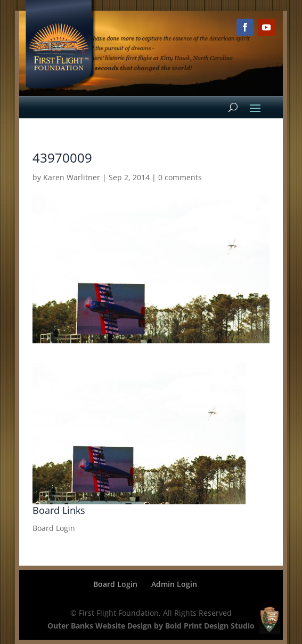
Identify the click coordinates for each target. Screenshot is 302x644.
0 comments (180, 177)
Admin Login (174, 584)
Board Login (54, 528)
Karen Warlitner (72, 177)
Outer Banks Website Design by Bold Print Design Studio (151, 626)
